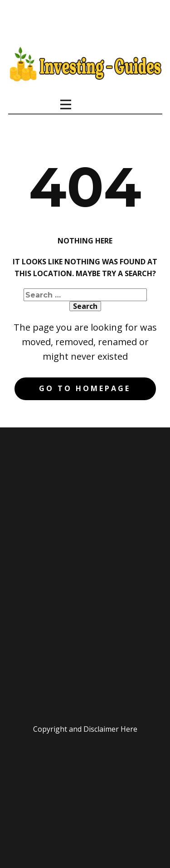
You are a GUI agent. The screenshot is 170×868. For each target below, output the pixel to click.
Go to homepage (85, 388)
